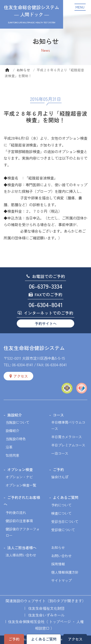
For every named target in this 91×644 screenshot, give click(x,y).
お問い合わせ (61, 556)
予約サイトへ (46, 323)
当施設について (17, 422)
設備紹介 (12, 430)
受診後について (63, 530)
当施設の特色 (16, 439)
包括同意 (12, 455)
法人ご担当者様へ (22, 547)
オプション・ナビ (19, 477)
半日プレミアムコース (68, 445)
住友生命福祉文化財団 (46, 608)
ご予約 (14, 639)
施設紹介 (15, 415)
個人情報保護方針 (65, 572)
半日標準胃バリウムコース (68, 425)
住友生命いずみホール (46, 615)
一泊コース (60, 453)
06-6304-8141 (22, 365)
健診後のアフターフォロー (23, 532)
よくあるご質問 (44, 639)
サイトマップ (61, 580)
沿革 (9, 447)
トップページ (60, 621)
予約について (61, 505)
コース (58, 415)
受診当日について (65, 521)
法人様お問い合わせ (21, 555)
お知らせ (23, 70)
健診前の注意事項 (19, 521)
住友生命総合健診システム (34, 348)
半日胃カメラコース (66, 437)
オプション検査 (20, 469)
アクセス (75, 639)
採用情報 (58, 564)
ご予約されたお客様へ (22, 501)
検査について (61, 513)
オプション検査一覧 (21, 485)
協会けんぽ (60, 477)
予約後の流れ (16, 512)
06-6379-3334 (46, 286)
